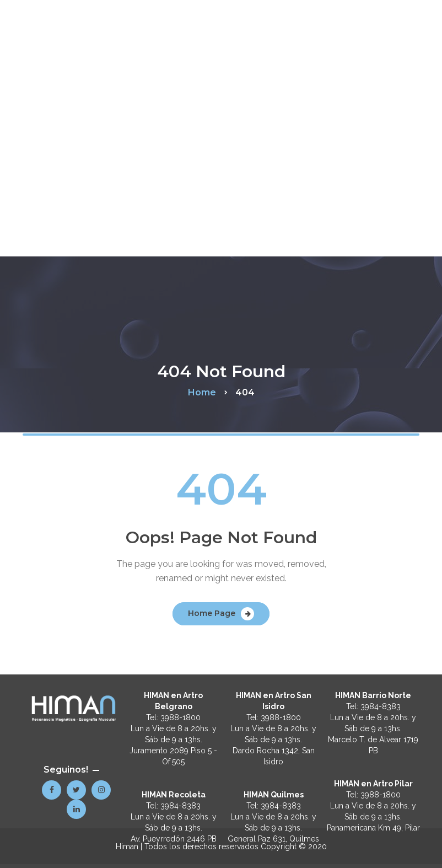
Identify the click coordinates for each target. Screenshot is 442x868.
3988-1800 (180, 717)
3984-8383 (180, 806)
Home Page (212, 613)
